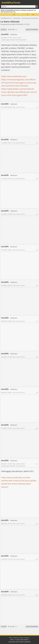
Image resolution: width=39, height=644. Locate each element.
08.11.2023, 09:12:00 (6, 107)
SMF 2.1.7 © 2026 (15, 640)
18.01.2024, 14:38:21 (6, 250)
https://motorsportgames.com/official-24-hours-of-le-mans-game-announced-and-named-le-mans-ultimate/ (19, 83)
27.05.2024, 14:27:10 (6, 428)
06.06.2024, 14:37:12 (6, 524)
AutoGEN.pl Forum (11, 3)
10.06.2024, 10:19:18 (6, 559)
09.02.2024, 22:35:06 (6, 321)
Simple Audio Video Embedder (16, 642)
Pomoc (11, 638)
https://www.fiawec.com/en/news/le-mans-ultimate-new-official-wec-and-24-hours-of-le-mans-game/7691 (19, 92)
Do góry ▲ (27, 638)
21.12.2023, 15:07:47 (6, 179)
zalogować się (31, 10)
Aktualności (7, 14)
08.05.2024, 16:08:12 (6, 392)
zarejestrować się (9, 12)
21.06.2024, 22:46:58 (6, 595)
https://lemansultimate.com (14, 76)
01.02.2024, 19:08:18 (6, 285)
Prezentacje (21, 14)
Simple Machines (24, 640)
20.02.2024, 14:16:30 (6, 357)
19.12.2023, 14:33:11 (6, 143)
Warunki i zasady (19, 638)
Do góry (4, 627)
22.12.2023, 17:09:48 (6, 214)
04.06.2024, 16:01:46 (6, 464)
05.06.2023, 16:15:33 (6, 38)
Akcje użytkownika (32, 29)
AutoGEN (5, 34)
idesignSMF (28, 642)
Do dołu (4, 29)
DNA (30, 14)
